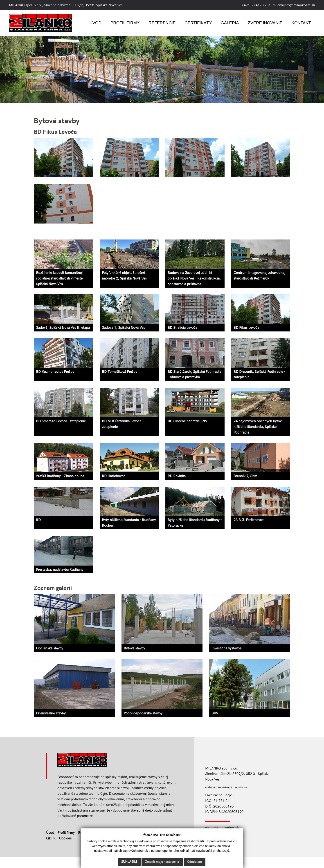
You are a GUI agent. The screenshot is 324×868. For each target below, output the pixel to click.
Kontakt (301, 23)
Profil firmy (125, 23)
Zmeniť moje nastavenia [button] (162, 862)
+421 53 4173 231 (256, 5)
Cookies (65, 839)
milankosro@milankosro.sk (294, 5)
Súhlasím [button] (129, 862)
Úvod (95, 23)
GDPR (51, 839)
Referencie (162, 23)
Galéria (230, 23)
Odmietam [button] (195, 862)
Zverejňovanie (265, 23)
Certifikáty (198, 23)
